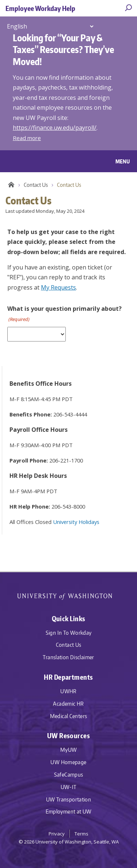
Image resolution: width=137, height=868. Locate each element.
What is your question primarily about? (64, 314)
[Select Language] (50, 26)
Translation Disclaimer (68, 657)
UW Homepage (68, 762)
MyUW (69, 750)
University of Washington (68, 596)
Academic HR (68, 704)
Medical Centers (69, 716)
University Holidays (76, 522)
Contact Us (36, 185)
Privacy (57, 834)
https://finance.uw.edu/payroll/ (55, 128)
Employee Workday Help (40, 8)
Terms (81, 834)
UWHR (68, 691)
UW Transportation (68, 799)
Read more (27, 138)
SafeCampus (69, 775)
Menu (123, 161)
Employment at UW (69, 812)
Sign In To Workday (69, 633)
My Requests (58, 287)
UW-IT (69, 787)
